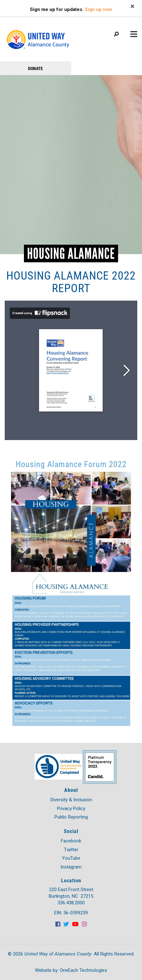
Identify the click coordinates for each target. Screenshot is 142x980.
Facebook (71, 841)
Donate (35, 68)
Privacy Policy (71, 808)
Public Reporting (71, 817)
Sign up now (98, 9)
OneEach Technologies (83, 970)
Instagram (71, 867)
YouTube (71, 858)
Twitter (71, 850)
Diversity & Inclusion (71, 800)
